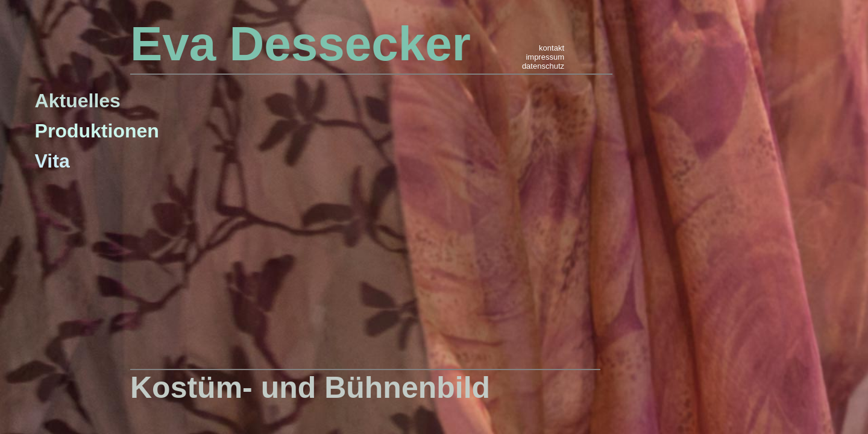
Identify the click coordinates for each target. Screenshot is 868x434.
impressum (545, 57)
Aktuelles (78, 101)
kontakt (552, 48)
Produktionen (97, 131)
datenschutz (543, 66)
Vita (52, 161)
